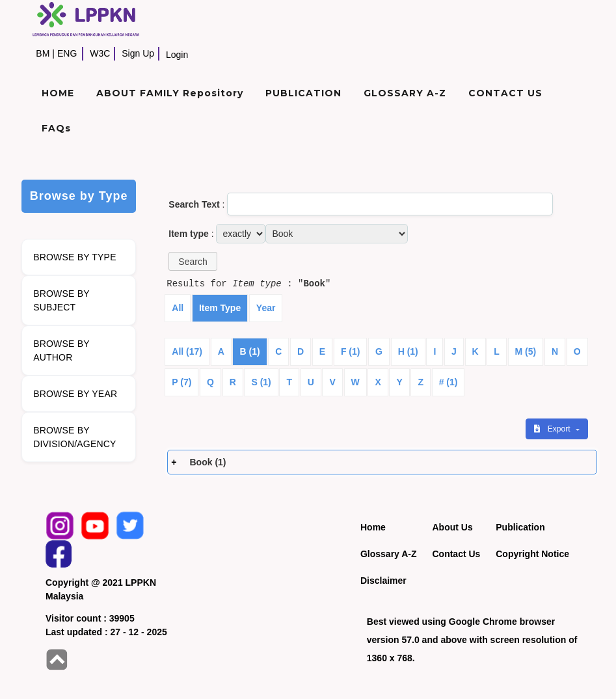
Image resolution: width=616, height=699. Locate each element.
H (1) (408, 351)
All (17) (187, 351)
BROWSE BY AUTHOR (61, 350)
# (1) (449, 382)
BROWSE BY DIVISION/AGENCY (74, 437)
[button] (193, 261)
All (178, 308)
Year (266, 308)
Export (553, 429)
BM (43, 53)
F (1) (351, 351)
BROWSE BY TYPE (75, 257)
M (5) (526, 351)
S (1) (261, 382)
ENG (67, 53)
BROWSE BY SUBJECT (61, 300)
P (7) (181, 382)
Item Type (220, 308)
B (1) (249, 351)
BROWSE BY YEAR (75, 394)
